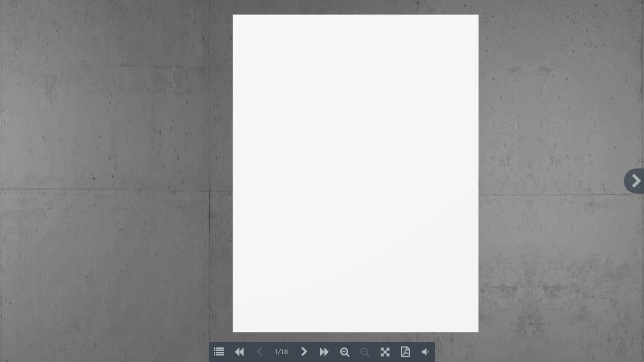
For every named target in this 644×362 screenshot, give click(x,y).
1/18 (282, 352)
